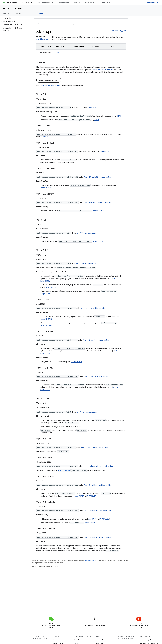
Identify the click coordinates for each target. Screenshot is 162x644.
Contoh (31, 13)
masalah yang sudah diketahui (102, 70)
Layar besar (78, 640)
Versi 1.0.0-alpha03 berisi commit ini (97, 485)
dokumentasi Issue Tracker (51, 85)
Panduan (19, 13)
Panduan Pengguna (119, 31)
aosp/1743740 (52, 287)
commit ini (93, 108)
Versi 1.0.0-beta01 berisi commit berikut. (98, 466)
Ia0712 (115, 279)
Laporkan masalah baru (49, 80)
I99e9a (96, 120)
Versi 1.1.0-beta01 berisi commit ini (96, 340)
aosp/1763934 (46, 325)
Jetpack (21, 8)
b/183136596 (45, 281)
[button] (14, 18)
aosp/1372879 (80, 496)
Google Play (90, 3)
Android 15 (100, 640)
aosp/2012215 (46, 188)
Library (72, 24)
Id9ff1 (119, 116)
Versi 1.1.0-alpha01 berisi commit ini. (97, 376)
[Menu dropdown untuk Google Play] (97, 3)
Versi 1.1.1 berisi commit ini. (86, 233)
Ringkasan (6, 13)
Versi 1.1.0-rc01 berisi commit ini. (93, 308)
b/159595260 (104, 519)
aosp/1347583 (93, 519)
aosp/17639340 (46, 294)
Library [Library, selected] (42, 13)
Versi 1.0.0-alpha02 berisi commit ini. (97, 511)
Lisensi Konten (89, 561)
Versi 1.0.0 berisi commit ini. (87, 412)
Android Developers (42, 24)
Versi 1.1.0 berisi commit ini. (86, 264)
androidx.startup (42, 39)
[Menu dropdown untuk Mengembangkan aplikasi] (80, 3)
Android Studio (152, 3)
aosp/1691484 (77, 362)
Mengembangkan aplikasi (68, 3)
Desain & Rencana (44, 3)
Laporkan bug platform (148, 640)
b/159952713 (91, 496)
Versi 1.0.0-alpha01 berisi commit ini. (97, 537)
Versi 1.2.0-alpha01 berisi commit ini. (97, 203)
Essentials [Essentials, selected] (26, 3)
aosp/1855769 (98, 211)
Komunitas (106, 3)
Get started (8, 8)
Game (55, 640)
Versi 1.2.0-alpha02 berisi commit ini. (97, 177)
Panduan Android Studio (126, 642)
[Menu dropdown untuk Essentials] (32, 3)
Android (33, 642)
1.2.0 (58, 52)
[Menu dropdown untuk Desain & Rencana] (53, 3)
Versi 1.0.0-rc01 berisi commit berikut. (95, 448)
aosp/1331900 (91, 523)
